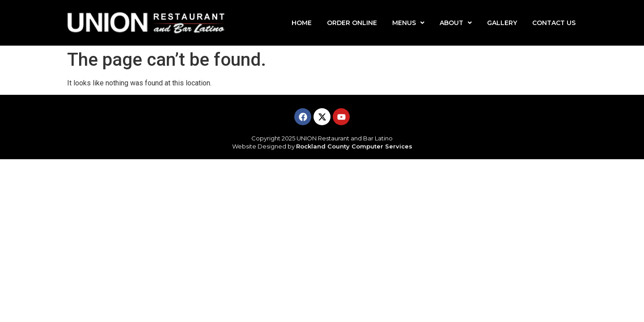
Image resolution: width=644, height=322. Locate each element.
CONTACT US (554, 23)
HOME (302, 23)
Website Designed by (322, 146)
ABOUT (456, 23)
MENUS (408, 23)
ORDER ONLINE (352, 23)
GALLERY (502, 23)
